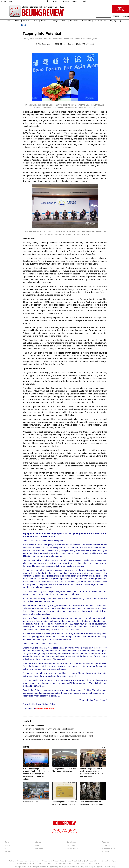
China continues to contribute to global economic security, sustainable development (59, 736)
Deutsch (66, 1)
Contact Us (106, 845)
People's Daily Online (75, 861)
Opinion (26, 21)
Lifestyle (55, 21)
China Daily (22, 863)
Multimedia (74, 21)
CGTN (31, 863)
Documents (86, 21)
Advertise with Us (108, 848)
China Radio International (63, 863)
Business (45, 21)
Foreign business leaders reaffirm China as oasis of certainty (50, 729)
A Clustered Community (34, 725)
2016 (23, 25)
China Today (35, 861)
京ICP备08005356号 (86, 867)
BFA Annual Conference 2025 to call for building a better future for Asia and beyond (59, 732)
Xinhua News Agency (109, 861)
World (35, 21)
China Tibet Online (44, 863)
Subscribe (125, 16)
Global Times (80, 863)
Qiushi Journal (94, 863)
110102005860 (108, 867)
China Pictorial (59, 861)
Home (9, 21)
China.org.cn (22, 861)
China (17, 21)
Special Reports (100, 21)
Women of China (92, 861)
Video (64, 21)
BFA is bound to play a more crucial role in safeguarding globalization (53, 739)
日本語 (84, 1)
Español (56, 1)
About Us (105, 842)
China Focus (71, 842)
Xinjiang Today (116, 21)
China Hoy (46, 861)
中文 (48, 1)
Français (75, 1)
